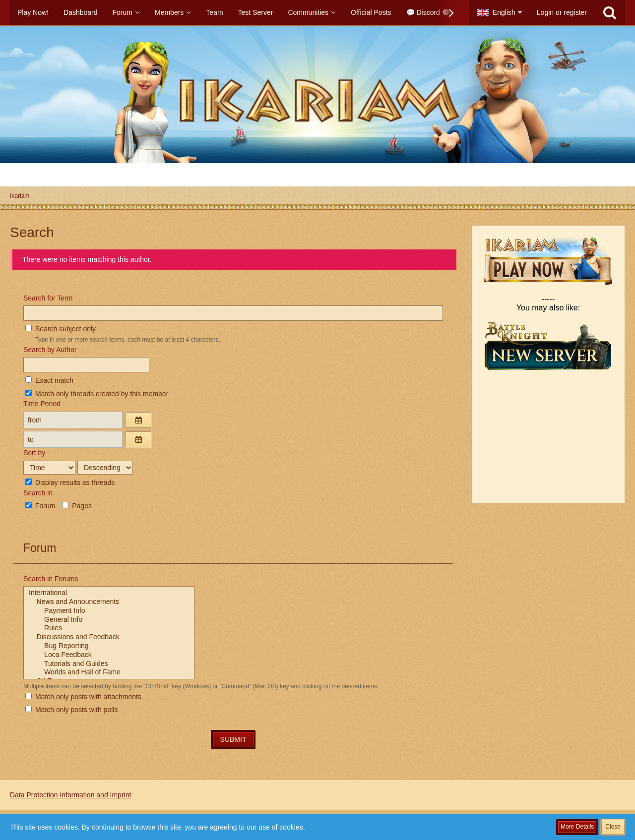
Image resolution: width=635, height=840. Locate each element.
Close (613, 827)
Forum (40, 506)
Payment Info (109, 611)
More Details (577, 827)
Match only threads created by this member (97, 394)
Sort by (34, 453)
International (109, 593)
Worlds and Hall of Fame (109, 672)
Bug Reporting (109, 646)
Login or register (562, 12)
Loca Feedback (109, 655)
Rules (109, 628)
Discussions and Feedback (109, 637)
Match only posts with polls (71, 710)
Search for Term (48, 298)
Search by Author (50, 350)
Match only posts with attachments (83, 697)
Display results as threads (70, 482)
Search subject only (61, 329)
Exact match (49, 380)
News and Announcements (109, 602)
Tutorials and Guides (109, 664)
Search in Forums (51, 579)
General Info (109, 620)
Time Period (42, 404)
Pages (77, 506)
